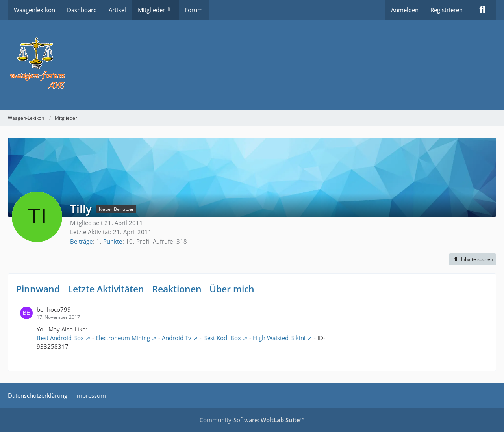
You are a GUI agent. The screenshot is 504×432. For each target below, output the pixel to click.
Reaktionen (177, 289)
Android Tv (177, 338)
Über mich (232, 289)
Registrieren (447, 10)
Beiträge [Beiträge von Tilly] (81, 241)
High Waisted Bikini (279, 338)
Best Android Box (60, 338)
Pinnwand (38, 289)
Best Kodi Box (222, 338)
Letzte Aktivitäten (106, 289)
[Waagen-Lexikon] (252, 65)
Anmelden (405, 10)
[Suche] (482, 10)
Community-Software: (252, 420)
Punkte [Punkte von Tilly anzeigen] (113, 241)
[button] (472, 259)
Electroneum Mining (123, 338)
